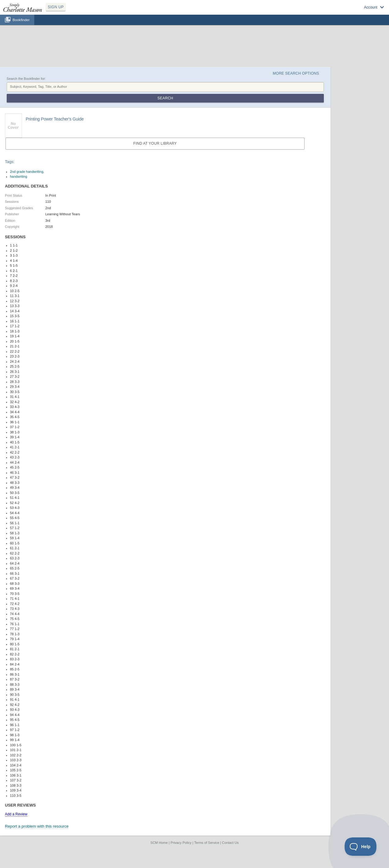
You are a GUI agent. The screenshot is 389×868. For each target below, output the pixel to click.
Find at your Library (155, 143)
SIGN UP (56, 7)
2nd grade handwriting (27, 172)
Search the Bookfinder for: (26, 79)
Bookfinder (21, 20)
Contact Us (230, 843)
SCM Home (159, 843)
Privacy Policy (181, 843)
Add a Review (16, 814)
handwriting (19, 176)
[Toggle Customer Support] (361, 847)
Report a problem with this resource (37, 826)
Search (165, 98)
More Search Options (296, 73)
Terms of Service (207, 843)
